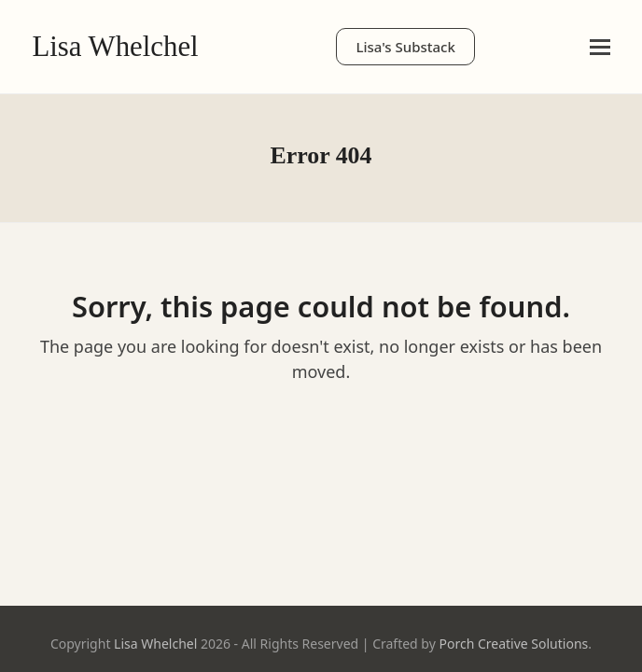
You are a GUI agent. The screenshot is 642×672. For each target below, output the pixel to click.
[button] (600, 47)
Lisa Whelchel (115, 47)
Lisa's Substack (405, 47)
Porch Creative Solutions (513, 644)
